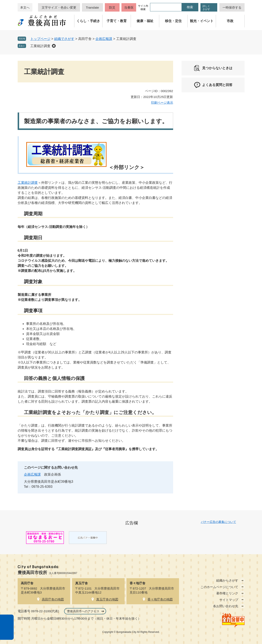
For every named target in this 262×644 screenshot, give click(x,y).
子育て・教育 (117, 21)
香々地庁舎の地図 (160, 599)
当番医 (129, 7)
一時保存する (232, 7)
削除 (54, 46)
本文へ (25, 7)
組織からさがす (227, 580)
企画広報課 (104, 39)
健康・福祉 (145, 21)
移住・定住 (173, 21)
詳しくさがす (206, 8)
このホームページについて (219, 587)
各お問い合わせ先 (226, 606)
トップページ (40, 39)
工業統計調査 (40, 46)
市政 (230, 21)
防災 (112, 7)
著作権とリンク (227, 593)
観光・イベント (202, 21)
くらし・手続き (88, 21)
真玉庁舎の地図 (107, 599)
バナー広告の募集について (219, 522)
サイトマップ (229, 600)
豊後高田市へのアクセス (83, 611)
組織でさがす (64, 39)
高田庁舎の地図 (53, 599)
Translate (92, 7)
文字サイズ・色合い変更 (59, 7)
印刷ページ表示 (162, 102)
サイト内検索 (143, 8)
